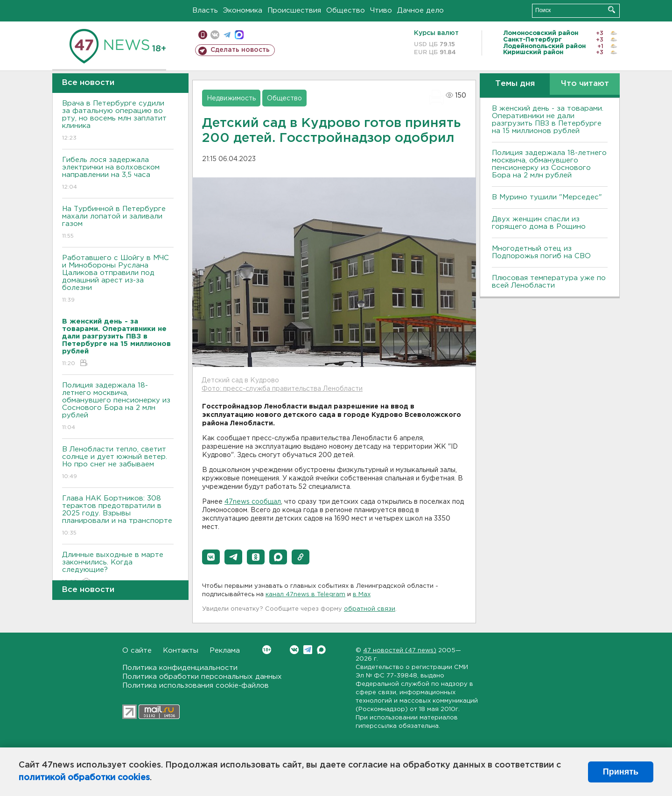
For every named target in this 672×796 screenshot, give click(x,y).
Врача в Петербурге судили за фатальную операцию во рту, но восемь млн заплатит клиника (118, 121)
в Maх (362, 595)
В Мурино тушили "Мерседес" (547, 197)
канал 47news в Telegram (305, 595)
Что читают (585, 84)
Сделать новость (240, 50)
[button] (211, 557)
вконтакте (215, 35)
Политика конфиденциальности (180, 668)
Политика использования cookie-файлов (196, 686)
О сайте (137, 651)
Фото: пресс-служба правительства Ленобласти (282, 389)
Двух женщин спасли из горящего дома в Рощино (539, 223)
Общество (346, 11)
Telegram (308, 650)
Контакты (181, 651)
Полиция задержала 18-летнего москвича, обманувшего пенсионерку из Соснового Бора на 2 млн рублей (118, 407)
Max (321, 650)
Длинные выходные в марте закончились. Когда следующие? (118, 569)
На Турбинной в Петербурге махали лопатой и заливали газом (118, 223)
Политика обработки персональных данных (202, 677)
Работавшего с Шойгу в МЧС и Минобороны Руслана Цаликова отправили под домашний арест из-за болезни (118, 279)
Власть (205, 11)
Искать (612, 10)
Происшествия (294, 11)
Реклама (225, 651)
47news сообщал (253, 502)
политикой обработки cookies (84, 778)
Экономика (243, 11)
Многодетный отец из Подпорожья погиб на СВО (541, 252)
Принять (621, 772)
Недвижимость (231, 99)
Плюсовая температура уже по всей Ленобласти (549, 282)
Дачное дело (420, 11)
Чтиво (381, 11)
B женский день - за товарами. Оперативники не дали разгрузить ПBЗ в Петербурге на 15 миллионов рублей (548, 120)
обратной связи (370, 609)
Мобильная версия (203, 35)
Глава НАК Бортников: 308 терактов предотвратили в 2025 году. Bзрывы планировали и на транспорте (118, 516)
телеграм (227, 35)
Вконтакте (267, 650)
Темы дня (515, 84)
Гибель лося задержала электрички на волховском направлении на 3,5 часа (118, 174)
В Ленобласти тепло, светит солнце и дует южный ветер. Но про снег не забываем (118, 463)
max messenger (239, 35)
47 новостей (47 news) (400, 651)
